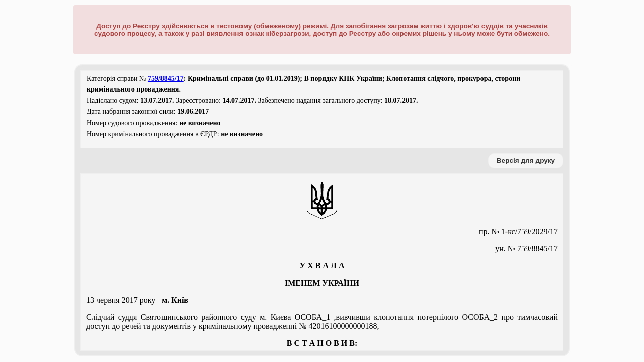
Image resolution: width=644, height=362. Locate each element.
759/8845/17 (166, 79)
